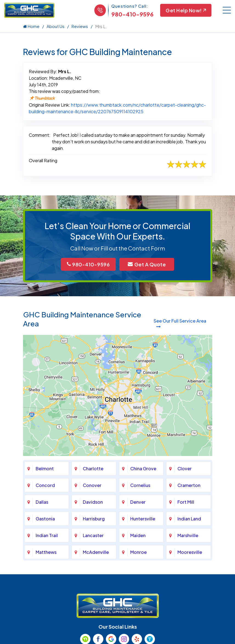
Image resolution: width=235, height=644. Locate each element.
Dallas (42, 502)
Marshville (188, 535)
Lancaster (93, 535)
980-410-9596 (132, 14)
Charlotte (93, 468)
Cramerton (189, 485)
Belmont (45, 468)
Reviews (80, 26)
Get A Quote (147, 264)
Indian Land (189, 519)
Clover (185, 468)
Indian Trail (47, 535)
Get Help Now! (186, 10)
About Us (56, 26)
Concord (45, 485)
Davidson (93, 502)
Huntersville (143, 519)
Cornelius (140, 485)
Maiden (138, 535)
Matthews (46, 552)
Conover (92, 485)
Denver (138, 502)
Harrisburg (94, 519)
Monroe (138, 552)
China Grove (143, 468)
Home (31, 26)
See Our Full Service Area (180, 323)
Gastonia (45, 519)
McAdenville (96, 552)
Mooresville (190, 552)
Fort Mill (186, 502)
